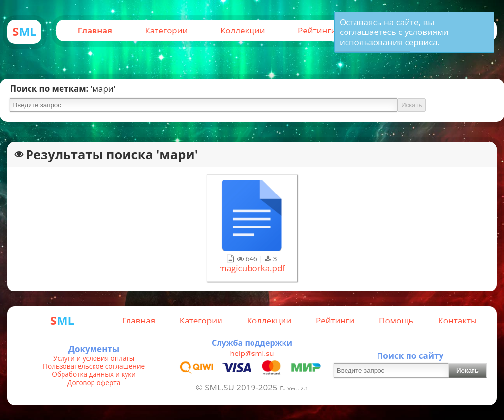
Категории (166, 30)
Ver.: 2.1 (298, 388)
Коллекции (243, 30)
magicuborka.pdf (252, 268)
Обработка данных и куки (94, 374)
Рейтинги (317, 30)
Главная (95, 30)
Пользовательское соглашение (94, 366)
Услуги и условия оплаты (94, 358)
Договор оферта (94, 383)
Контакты (457, 320)
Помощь (396, 320)
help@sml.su (252, 353)
